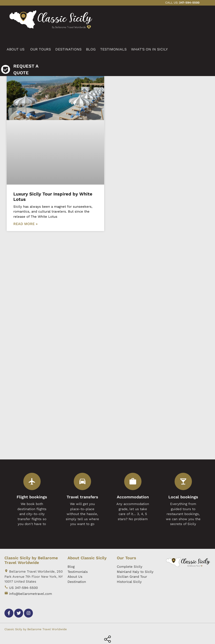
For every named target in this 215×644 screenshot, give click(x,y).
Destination (77, 582)
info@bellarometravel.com (31, 594)
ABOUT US (16, 49)
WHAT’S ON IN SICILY (149, 49)
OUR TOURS (41, 49)
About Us (75, 577)
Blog (71, 567)
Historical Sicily (129, 582)
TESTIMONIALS (113, 49)
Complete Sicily (130, 567)
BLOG (91, 49)
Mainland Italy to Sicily (135, 572)
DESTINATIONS (68, 49)
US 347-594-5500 (23, 588)
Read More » (25, 224)
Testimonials (78, 572)
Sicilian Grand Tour (132, 577)
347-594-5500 (189, 3)
